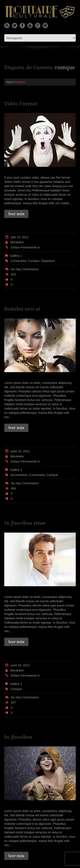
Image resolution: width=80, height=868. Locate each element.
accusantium (19, 475)
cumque (34, 261)
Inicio (10, 82)
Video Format (21, 104)
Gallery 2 (16, 684)
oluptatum (48, 261)
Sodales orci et (22, 309)
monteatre (17, 242)
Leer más (16, 214)
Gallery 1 (16, 256)
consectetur (18, 261)
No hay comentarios (25, 269)
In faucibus (18, 737)
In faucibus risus (25, 523)
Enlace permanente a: (25, 247)
